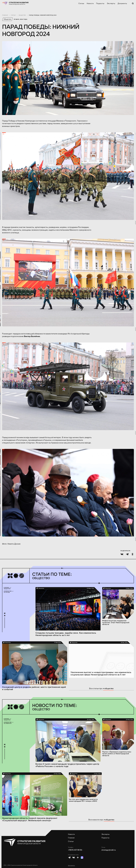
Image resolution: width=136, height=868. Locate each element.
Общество (22, 15)
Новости (90, 3)
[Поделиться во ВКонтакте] (122, 554)
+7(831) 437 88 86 (75, 850)
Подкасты (100, 3)
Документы (122, 3)
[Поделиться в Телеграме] (127, 554)
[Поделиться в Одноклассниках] (132, 554)
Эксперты (111, 3)
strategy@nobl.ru (109, 850)
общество (108, 688)
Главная (5, 15)
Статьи (81, 3)
